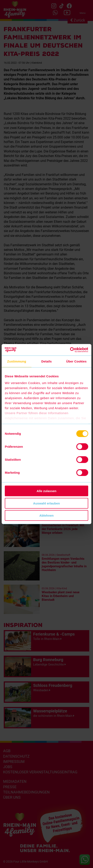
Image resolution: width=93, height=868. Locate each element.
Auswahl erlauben (46, 503)
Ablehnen (46, 515)
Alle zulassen (46, 491)
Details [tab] (46, 361)
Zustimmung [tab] (17, 361)
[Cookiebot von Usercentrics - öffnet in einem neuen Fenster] (70, 350)
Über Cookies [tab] (76, 361)
